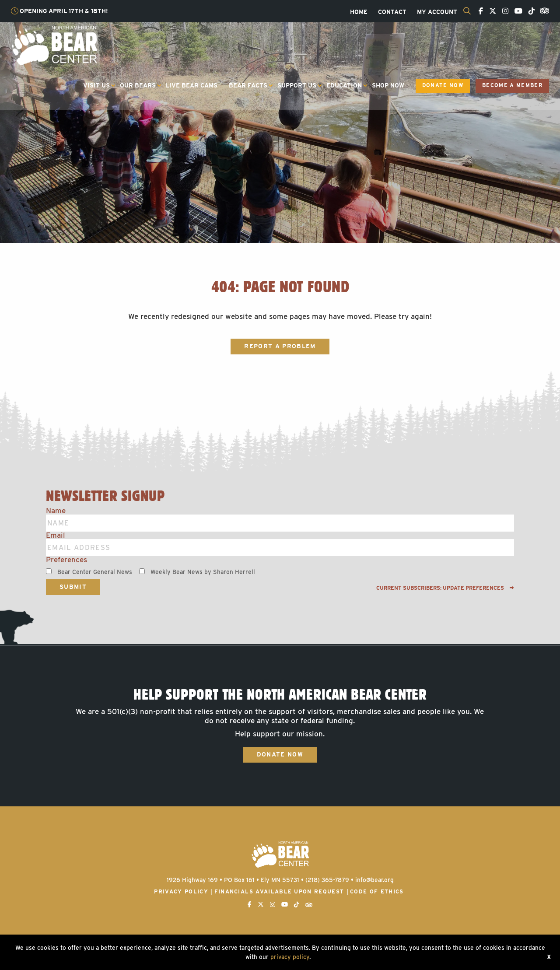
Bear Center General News (95, 572)
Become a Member (512, 85)
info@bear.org (374, 880)
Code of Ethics (377, 891)
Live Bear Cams (192, 85)
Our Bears (138, 85)
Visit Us (96, 85)
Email (56, 535)
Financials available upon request (279, 891)
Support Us (297, 85)
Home (359, 12)
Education (344, 85)
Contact (392, 12)
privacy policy (290, 957)
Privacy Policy (181, 891)
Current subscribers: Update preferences (445, 588)
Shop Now (388, 85)
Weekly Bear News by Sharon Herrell (203, 572)
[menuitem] (359, 12)
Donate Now (443, 85)
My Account (437, 12)
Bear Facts (248, 85)
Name (56, 511)
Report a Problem (280, 346)
